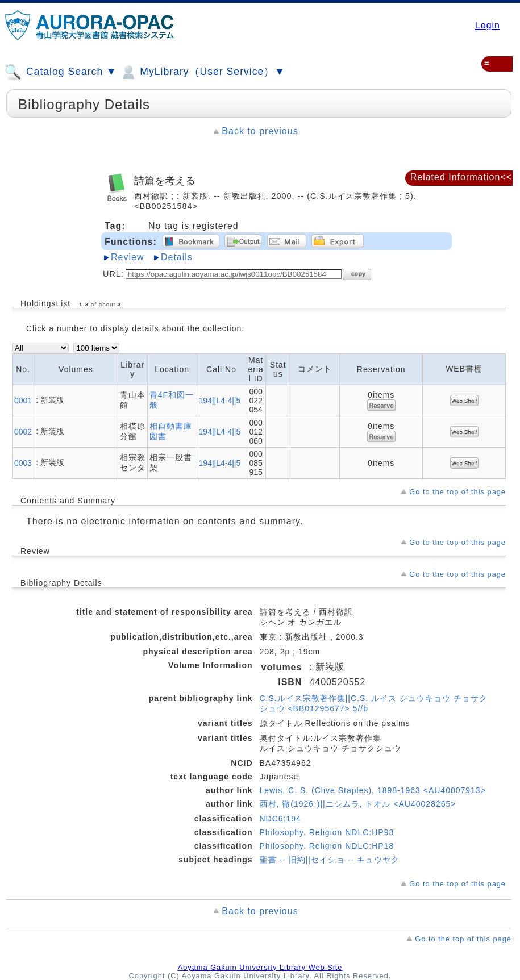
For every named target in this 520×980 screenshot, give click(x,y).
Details (177, 257)
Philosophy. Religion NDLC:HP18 (327, 846)
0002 (23, 432)
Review (127, 257)
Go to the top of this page (457, 492)
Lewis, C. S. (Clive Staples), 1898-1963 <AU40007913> (373, 790)
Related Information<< (461, 177)
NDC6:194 (280, 819)
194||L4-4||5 (220, 401)
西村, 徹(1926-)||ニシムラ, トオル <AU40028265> (358, 804)
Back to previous (260, 131)
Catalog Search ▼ (61, 72)
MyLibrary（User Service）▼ (202, 72)
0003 (23, 463)
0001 (23, 401)
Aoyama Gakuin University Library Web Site (260, 967)
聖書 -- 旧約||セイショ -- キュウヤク (330, 860)
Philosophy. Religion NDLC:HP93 (327, 832)
